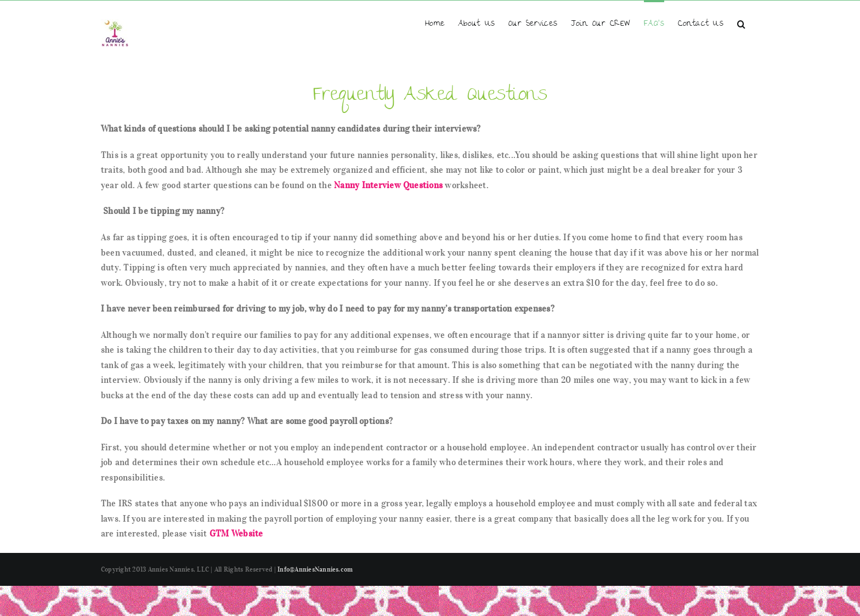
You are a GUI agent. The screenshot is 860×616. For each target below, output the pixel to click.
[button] (741, 23)
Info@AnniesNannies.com (315, 569)
